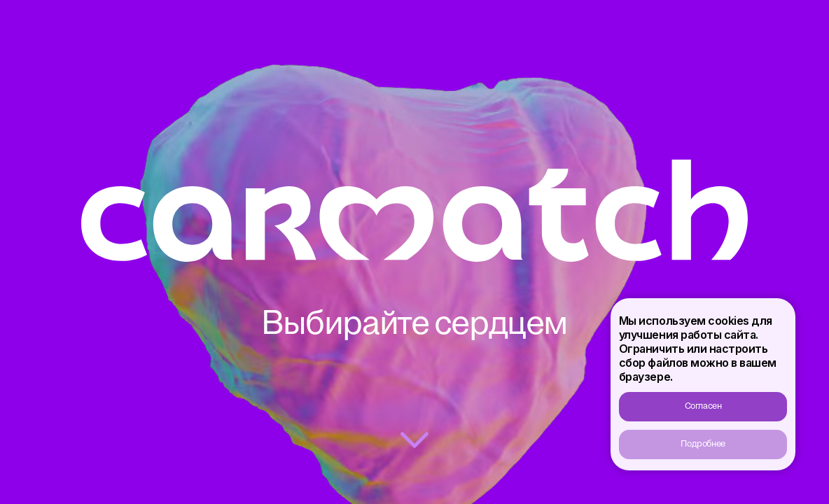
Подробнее (703, 444)
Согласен (703, 406)
